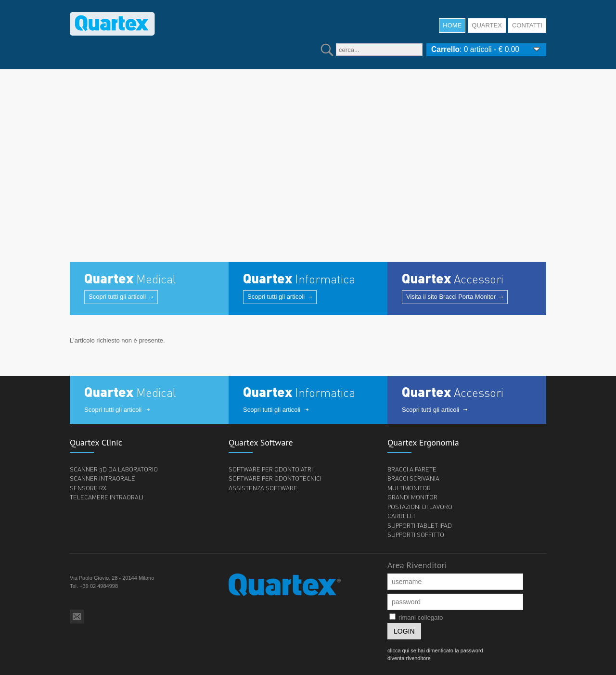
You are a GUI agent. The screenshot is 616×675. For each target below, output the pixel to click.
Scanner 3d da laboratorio (114, 469)
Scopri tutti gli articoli (117, 297)
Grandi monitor (412, 497)
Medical (130, 279)
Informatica (299, 279)
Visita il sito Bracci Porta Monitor (451, 297)
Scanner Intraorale (103, 478)
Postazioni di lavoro (420, 507)
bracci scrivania (413, 478)
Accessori (453, 279)
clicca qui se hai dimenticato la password (435, 650)
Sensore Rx (88, 488)
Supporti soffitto (416, 535)
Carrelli (401, 516)
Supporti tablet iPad (420, 525)
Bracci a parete (412, 469)
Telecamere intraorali (107, 497)
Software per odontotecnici (275, 478)
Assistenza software (263, 488)
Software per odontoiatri (271, 469)
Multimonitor (409, 488)
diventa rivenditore (409, 658)
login (404, 631)
